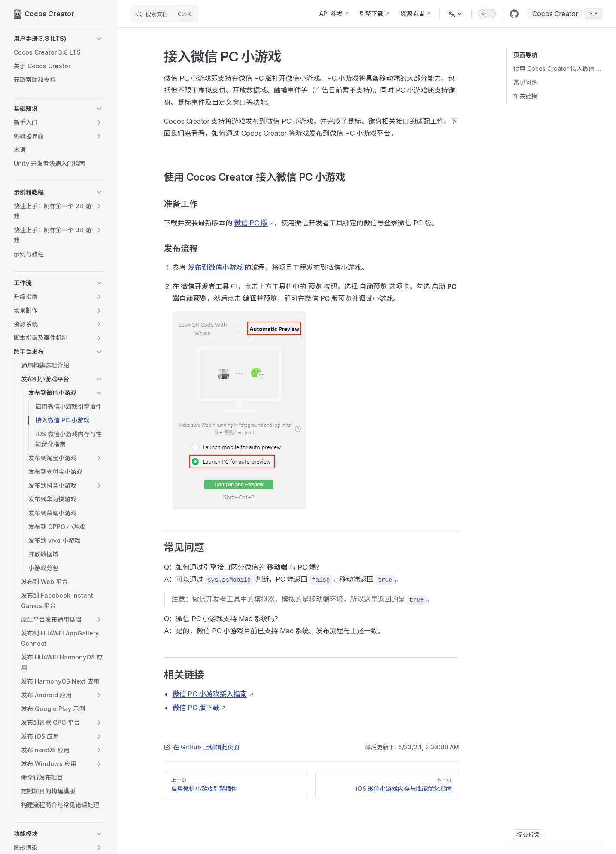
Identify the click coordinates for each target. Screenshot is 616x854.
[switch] (487, 14)
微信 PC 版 (251, 223)
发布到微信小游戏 (215, 267)
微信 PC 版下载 (196, 708)
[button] (58, 39)
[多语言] (455, 14)
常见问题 (525, 82)
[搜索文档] (165, 14)
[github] (514, 14)
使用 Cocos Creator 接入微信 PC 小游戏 (558, 68)
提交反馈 (528, 835)
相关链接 (525, 96)
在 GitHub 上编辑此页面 (202, 747)
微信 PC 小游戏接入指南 (210, 694)
